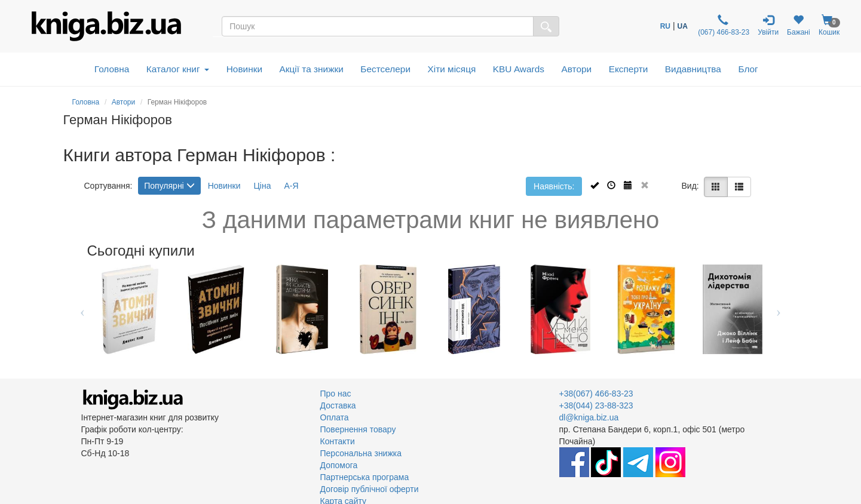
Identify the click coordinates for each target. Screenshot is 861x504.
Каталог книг (178, 69)
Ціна (262, 186)
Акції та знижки (312, 69)
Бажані (799, 25)
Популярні (169, 186)
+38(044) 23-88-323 (596, 405)
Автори (576, 69)
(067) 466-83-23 (723, 25)
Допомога (339, 465)
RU (665, 26)
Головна (112, 69)
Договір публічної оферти (370, 489)
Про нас (336, 394)
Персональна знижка (361, 453)
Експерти (629, 69)
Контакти (338, 441)
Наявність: (554, 186)
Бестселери (385, 69)
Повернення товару (358, 429)
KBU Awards (519, 69)
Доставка (338, 405)
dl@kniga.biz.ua (589, 417)
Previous (83, 309)
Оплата (335, 417)
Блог (748, 69)
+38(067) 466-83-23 (596, 394)
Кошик (829, 25)
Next (779, 309)
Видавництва (693, 69)
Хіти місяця (452, 69)
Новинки (244, 69)
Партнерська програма (365, 477)
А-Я (291, 186)
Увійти (768, 25)
